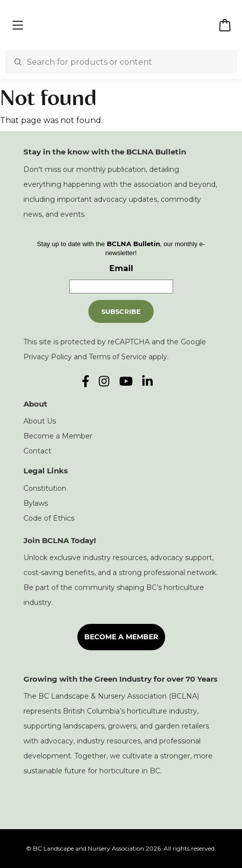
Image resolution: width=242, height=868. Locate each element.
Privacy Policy (48, 357)
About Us (40, 421)
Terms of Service (118, 357)
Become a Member (58, 436)
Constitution (45, 488)
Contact (37, 451)
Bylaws (36, 503)
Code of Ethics (49, 518)
